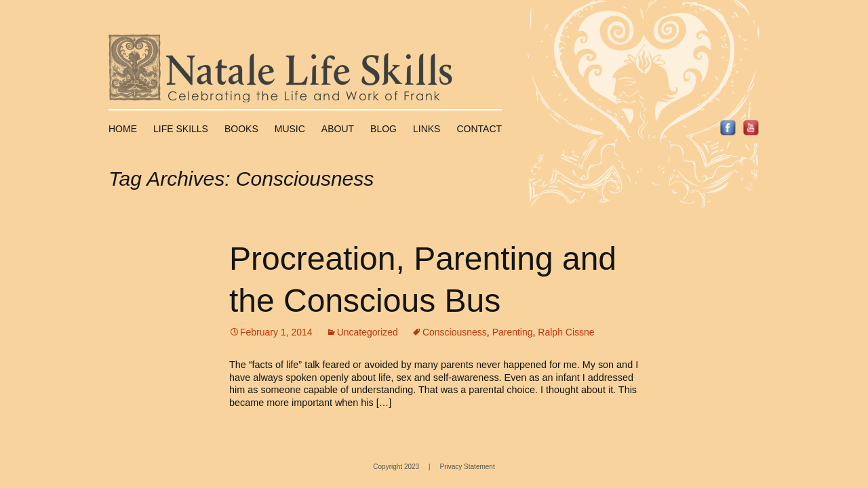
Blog (383, 129)
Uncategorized (368, 332)
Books (241, 129)
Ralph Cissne (566, 332)
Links (427, 129)
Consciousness (455, 332)
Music (290, 129)
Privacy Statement (468, 467)
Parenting (513, 332)
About (338, 129)
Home (123, 129)
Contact (479, 129)
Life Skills (181, 129)
